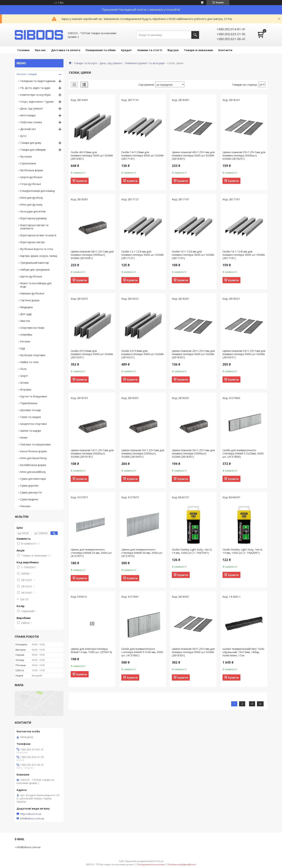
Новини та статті (150, 50)
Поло (23, 369)
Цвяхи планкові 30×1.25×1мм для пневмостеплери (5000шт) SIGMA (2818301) (193, 453)
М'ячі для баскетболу (33, 458)
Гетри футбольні (31, 184)
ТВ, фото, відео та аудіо (35, 88)
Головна (23, 50)
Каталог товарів (27, 74)
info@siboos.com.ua (32, 819)
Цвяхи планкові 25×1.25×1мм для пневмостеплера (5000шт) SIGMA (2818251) (244, 155)
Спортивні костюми (32, 328)
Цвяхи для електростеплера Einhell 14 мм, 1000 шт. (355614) (91, 650)
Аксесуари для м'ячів (33, 211)
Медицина (26, 307)
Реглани (25, 341)
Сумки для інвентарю (33, 479)
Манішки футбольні (32, 293)
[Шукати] (195, 35)
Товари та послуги (85, 63)
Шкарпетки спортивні (33, 424)
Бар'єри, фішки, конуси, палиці (39, 256)
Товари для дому (31, 143)
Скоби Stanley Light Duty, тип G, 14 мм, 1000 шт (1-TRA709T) (192, 551)
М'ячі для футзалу (31, 205)
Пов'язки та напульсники (35, 444)
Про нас (40, 50)
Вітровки (26, 389)
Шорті (24, 376)
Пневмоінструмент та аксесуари (145, 63)
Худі (23, 348)
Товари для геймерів (33, 150)
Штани (24, 383)
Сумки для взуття (31, 492)
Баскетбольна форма (33, 451)
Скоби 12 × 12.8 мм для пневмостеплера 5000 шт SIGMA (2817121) (142, 255)
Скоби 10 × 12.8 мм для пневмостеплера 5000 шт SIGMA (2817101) (193, 255)
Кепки (24, 438)
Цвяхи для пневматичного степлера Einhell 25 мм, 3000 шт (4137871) (91, 553)
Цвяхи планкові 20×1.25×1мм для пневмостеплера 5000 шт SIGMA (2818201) (193, 354)
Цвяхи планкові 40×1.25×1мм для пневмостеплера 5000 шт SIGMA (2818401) (193, 155)
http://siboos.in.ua (31, 814)
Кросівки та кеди (30, 410)
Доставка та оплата (66, 50)
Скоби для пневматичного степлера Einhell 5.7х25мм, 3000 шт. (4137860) (243, 453)
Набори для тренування (35, 270)
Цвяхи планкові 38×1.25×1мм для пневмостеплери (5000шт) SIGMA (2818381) (92, 255)
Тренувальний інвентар (35, 263)
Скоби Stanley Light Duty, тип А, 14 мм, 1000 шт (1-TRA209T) (243, 551)
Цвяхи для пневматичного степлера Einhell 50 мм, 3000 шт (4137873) (142, 553)
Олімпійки (26, 335)
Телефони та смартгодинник (38, 81)
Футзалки (26, 156)
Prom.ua (159, 861)
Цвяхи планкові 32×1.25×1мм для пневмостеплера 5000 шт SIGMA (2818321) (244, 354)
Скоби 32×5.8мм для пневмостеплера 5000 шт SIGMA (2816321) (142, 354)
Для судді (26, 314)
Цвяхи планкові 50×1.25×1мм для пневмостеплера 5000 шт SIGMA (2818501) (193, 652)
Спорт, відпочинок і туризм (37, 102)
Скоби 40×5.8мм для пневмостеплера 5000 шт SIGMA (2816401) (92, 155)
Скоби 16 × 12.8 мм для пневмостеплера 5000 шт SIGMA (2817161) (244, 255)
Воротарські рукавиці (33, 218)
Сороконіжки (28, 163)
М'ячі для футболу (32, 198)
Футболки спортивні (33, 355)
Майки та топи (29, 362)
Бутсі (23, 136)
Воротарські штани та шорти (38, 235)
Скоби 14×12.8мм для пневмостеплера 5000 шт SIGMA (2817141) (142, 155)
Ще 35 (24, 599)
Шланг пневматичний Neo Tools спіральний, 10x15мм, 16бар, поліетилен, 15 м (243, 652)
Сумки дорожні (29, 486)
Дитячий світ (28, 129)
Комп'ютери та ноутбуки (35, 95)
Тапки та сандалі (30, 417)
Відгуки (173, 50)
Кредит (126, 50)
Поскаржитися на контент (151, 864)
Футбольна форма (32, 170)
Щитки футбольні (31, 276)
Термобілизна (29, 403)
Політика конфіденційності (182, 864)
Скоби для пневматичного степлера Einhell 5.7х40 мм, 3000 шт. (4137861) (142, 652)
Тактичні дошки (30, 300)
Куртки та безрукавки (34, 396)
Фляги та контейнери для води (36, 285)
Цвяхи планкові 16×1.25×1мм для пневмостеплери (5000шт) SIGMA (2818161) (92, 453)
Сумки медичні (29, 499)
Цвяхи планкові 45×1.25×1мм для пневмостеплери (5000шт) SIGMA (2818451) (143, 453)
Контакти (225, 50)
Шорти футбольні (31, 177)
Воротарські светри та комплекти (34, 227)
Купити (81, 181)
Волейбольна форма (33, 465)
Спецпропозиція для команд (37, 191)
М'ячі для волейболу (33, 472)
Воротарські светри (32, 242)
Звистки (25, 321)
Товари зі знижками (198, 50)
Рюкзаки (25, 506)
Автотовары (28, 115)
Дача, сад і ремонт (111, 63)
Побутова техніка (31, 122)
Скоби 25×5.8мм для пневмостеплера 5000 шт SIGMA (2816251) (92, 354)
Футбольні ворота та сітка (37, 249)
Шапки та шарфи (31, 431)
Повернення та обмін (101, 50)
